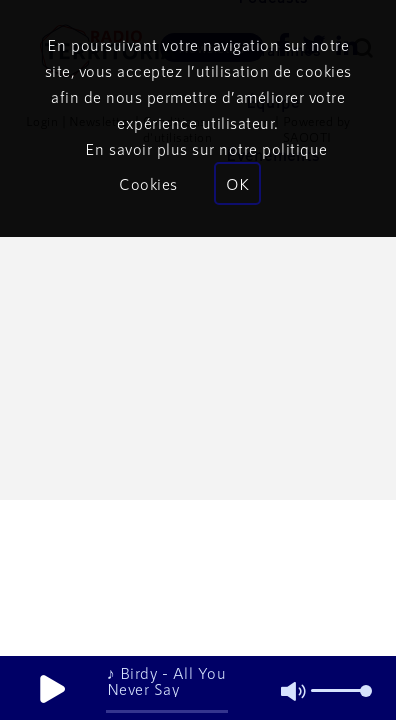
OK (237, 183)
